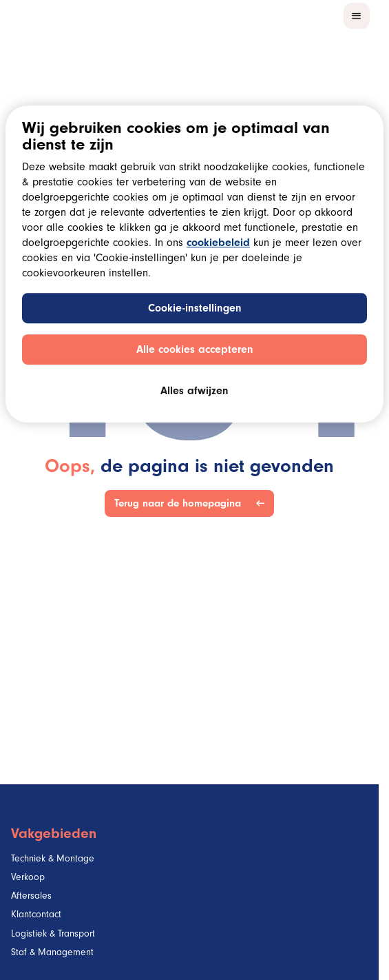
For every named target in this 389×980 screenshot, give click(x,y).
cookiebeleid (218, 244)
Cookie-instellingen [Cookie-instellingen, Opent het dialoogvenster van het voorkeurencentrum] (195, 309)
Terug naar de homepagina (180, 503)
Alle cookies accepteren (195, 351)
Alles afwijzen (194, 392)
